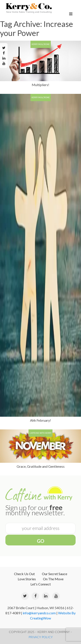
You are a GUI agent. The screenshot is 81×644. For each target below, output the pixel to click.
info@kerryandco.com (39, 613)
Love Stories (27, 579)
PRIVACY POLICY (41, 637)
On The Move (53, 579)
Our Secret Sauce (55, 574)
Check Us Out (24, 574)
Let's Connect (41, 584)
